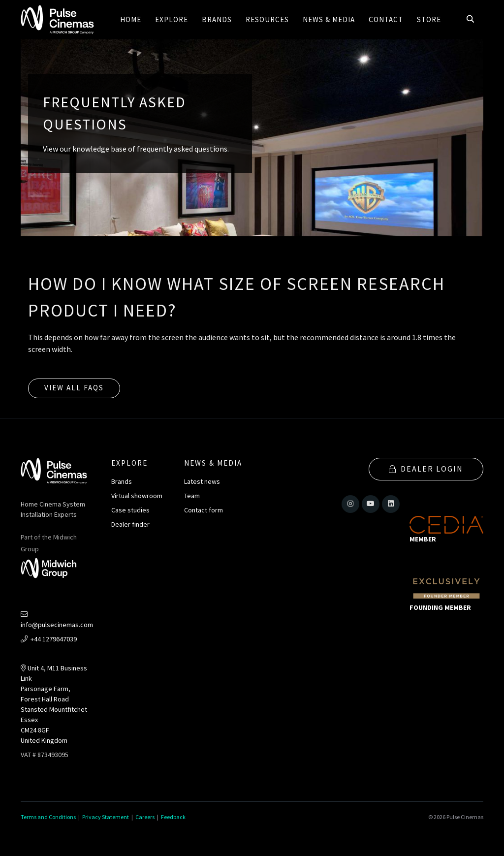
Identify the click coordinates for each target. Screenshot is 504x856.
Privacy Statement (106, 817)
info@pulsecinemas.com (57, 620)
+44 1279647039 (49, 639)
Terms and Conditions (48, 817)
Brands (122, 481)
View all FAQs (74, 388)
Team (192, 496)
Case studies (130, 510)
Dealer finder (130, 524)
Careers (145, 817)
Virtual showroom (137, 496)
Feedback (173, 817)
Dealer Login (426, 469)
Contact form (204, 510)
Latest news (202, 481)
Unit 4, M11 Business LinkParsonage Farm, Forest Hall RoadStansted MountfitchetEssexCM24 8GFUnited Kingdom (54, 704)
